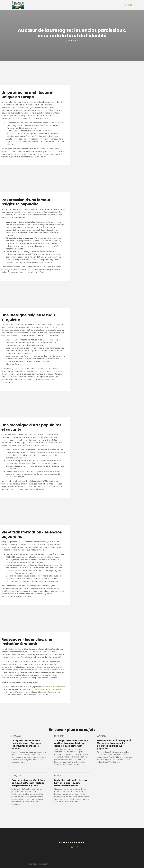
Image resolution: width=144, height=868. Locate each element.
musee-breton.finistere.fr (54, 687)
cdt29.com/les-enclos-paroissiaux (47, 689)
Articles (128, 5)
